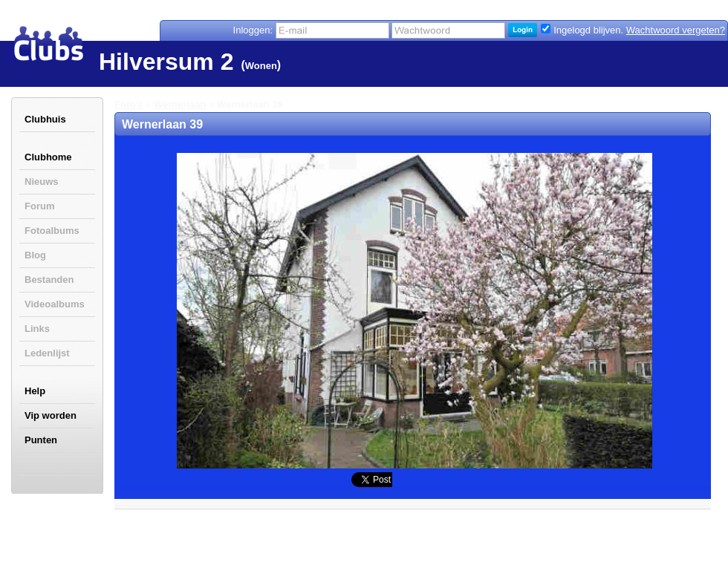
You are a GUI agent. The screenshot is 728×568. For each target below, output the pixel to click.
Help (35, 391)
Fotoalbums (52, 231)
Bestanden (49, 280)
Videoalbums (55, 304)
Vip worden (51, 415)
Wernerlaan (180, 104)
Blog (35, 255)
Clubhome (48, 157)
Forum (39, 206)
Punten (41, 440)
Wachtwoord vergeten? (676, 30)
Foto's (129, 104)
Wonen (261, 66)
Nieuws (42, 182)
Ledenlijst (47, 353)
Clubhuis (45, 119)
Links (37, 329)
